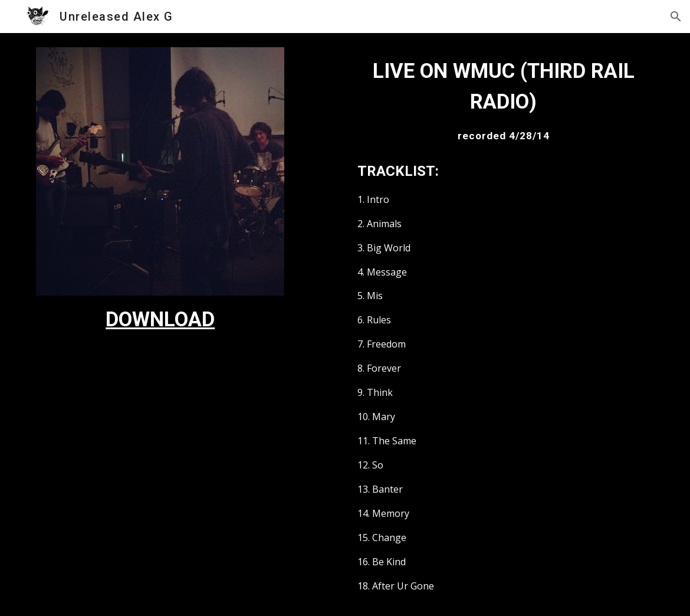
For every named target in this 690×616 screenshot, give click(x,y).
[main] (160, 319)
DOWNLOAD (160, 319)
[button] (676, 17)
